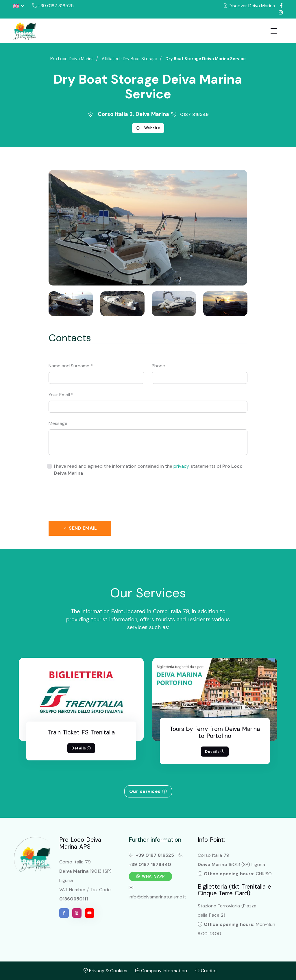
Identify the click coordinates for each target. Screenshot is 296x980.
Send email (80, 528)
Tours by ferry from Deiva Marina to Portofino (215, 732)
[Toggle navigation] (274, 31)
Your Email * (61, 395)
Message (58, 423)
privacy (181, 466)
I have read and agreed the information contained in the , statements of (148, 470)
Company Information (161, 971)
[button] (19, 6)
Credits (206, 971)
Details (81, 748)
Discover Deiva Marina (249, 6)
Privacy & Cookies (105, 971)
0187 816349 (190, 114)
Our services (148, 791)
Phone (158, 366)
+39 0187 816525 (53, 6)
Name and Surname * (71, 366)
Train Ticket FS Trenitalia (81, 732)
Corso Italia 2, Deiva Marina (129, 114)
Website (148, 128)
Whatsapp (151, 876)
